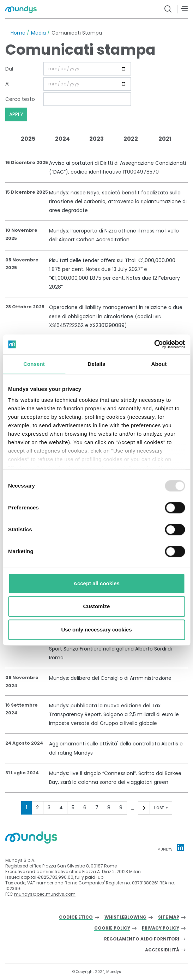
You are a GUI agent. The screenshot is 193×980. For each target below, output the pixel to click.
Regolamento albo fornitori (142, 939)
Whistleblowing (125, 917)
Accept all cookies (96, 583)
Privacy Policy (161, 928)
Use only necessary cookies (96, 630)
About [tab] (159, 364)
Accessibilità (162, 950)
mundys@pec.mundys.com (45, 894)
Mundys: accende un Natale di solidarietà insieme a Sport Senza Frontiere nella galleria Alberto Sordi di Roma (112, 649)
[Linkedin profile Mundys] (181, 847)
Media (38, 33)
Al (7, 84)
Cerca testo (20, 99)
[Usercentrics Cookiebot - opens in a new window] (154, 344)
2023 (96, 139)
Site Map (169, 917)
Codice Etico (76, 917)
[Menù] (184, 9)
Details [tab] (97, 364)
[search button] (168, 9)
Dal (9, 69)
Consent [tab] (34, 364)
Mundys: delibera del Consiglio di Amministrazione (110, 678)
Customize (97, 606)
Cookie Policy (112, 928)
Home (18, 33)
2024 (62, 139)
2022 (131, 139)
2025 (28, 139)
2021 (165, 139)
